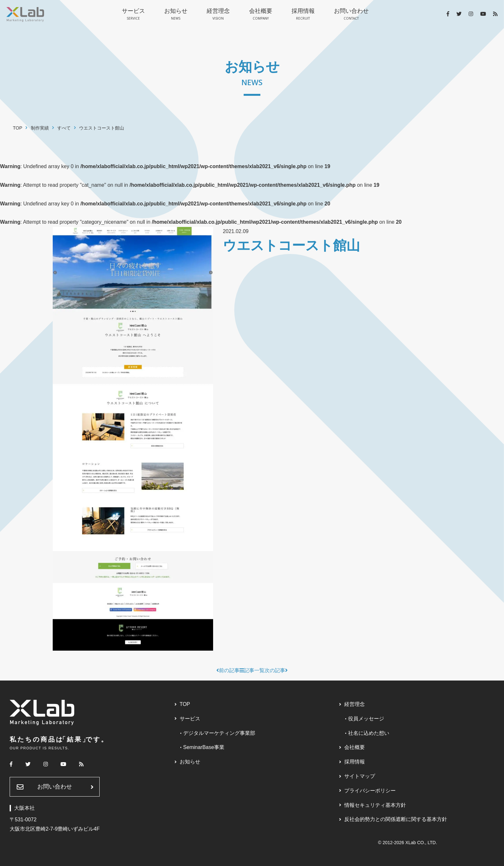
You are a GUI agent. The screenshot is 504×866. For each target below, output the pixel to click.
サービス (133, 14)
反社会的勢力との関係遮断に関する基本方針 (396, 819)
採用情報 (303, 14)
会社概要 (261, 14)
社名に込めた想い (369, 733)
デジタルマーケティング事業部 (219, 733)
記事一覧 (252, 670)
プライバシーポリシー (370, 791)
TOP (185, 704)
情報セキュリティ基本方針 (375, 805)
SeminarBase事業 (204, 747)
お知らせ (176, 14)
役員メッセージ (366, 719)
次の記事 (276, 670)
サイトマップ (360, 776)
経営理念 (218, 14)
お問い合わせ (351, 14)
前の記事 (228, 670)
